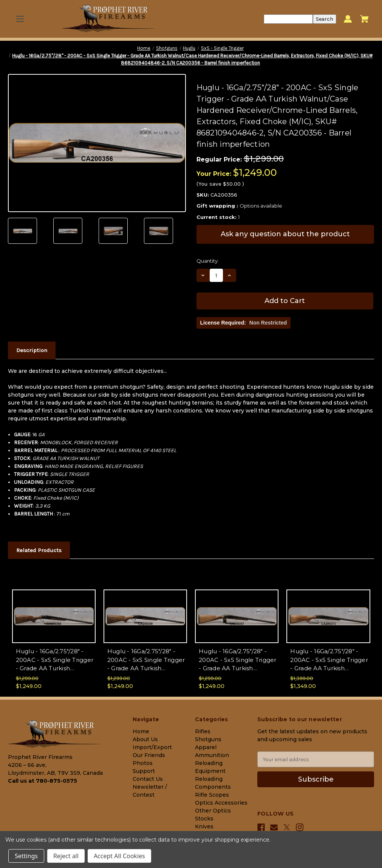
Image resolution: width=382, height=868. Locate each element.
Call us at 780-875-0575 (43, 781)
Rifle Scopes (212, 795)
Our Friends (149, 755)
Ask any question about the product (285, 234)
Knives (204, 826)
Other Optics (213, 811)
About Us (145, 739)
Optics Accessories (221, 803)
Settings (26, 856)
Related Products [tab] (39, 550)
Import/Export (152, 747)
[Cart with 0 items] (364, 19)
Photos (143, 763)
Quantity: (208, 261)
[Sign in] (348, 19)
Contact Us (148, 779)
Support (144, 771)
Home (141, 731)
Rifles (203, 731)
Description (32, 350)
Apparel (206, 747)
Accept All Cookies (119, 856)
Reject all (66, 856)
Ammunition (212, 755)
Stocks (204, 819)
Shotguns (208, 739)
